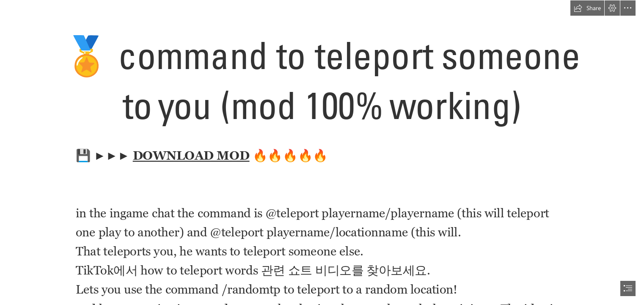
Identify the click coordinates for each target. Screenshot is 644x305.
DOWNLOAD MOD (191, 155)
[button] (587, 8)
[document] (322, 152)
